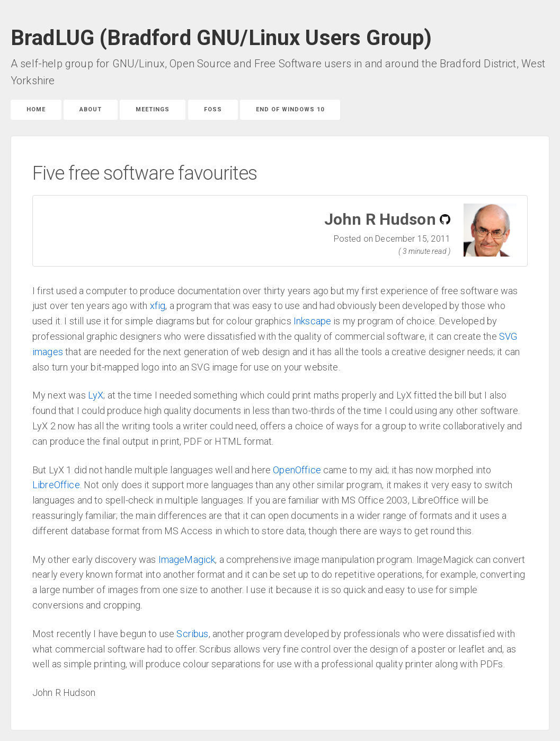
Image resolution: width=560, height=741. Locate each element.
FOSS (213, 109)
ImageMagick (187, 559)
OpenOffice (297, 470)
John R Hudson (380, 219)
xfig (158, 306)
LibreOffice (56, 485)
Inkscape (312, 321)
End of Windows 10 (290, 109)
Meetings (153, 109)
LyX (96, 395)
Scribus (192, 634)
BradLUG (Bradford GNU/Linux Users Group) (221, 38)
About (91, 109)
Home (36, 109)
